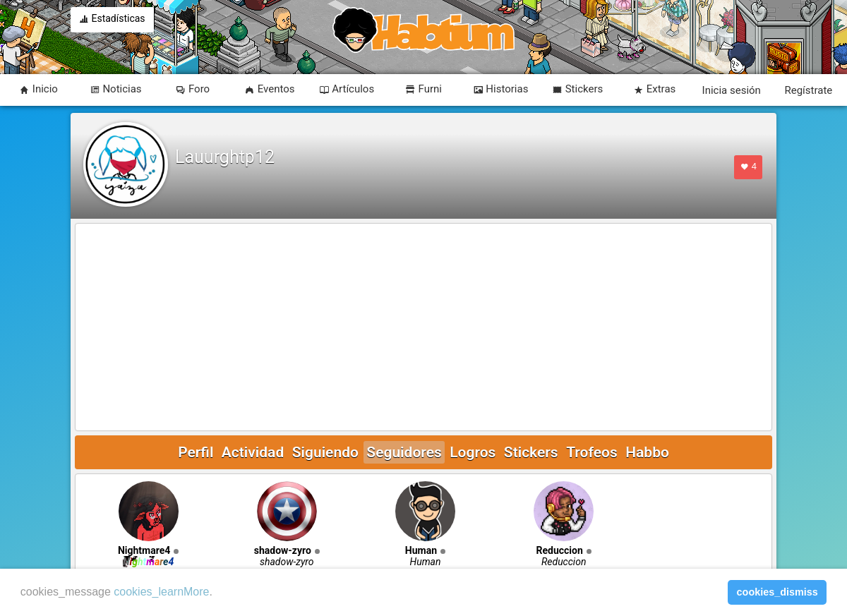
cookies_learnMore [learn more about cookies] (161, 592)
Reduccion (560, 550)
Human (421, 550)
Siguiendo (325, 452)
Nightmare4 (144, 550)
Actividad (253, 452)
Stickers (531, 452)
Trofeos (592, 452)
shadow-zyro (283, 550)
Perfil (196, 452)
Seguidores (404, 452)
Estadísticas (112, 20)
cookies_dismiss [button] (777, 592)
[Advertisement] (423, 328)
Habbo (647, 452)
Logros (473, 452)
